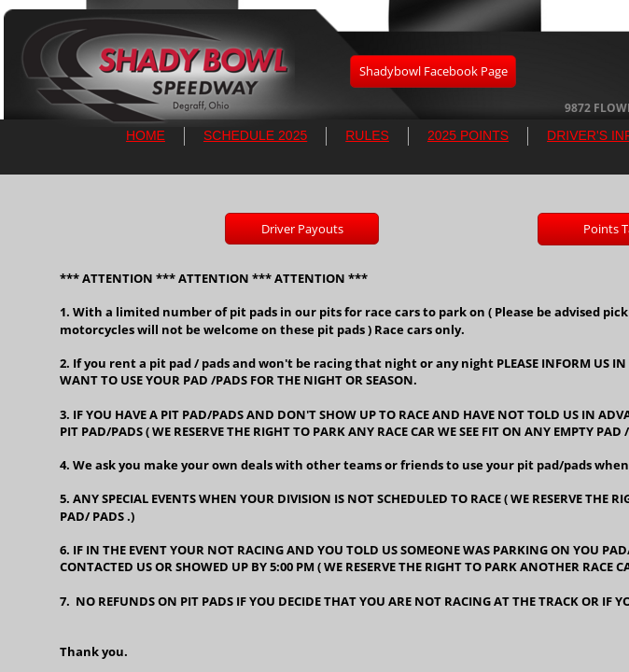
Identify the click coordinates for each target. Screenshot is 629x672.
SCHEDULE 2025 (255, 135)
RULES (367, 135)
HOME (146, 135)
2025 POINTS (468, 135)
